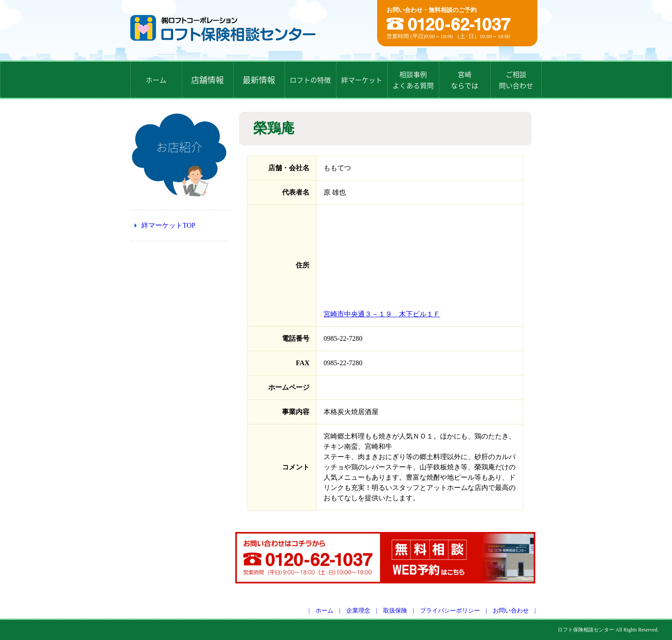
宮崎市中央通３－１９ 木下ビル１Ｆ (382, 314)
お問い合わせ (511, 611)
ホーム (324, 611)
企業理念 (358, 611)
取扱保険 (395, 611)
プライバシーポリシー (450, 611)
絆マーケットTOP (168, 225)
